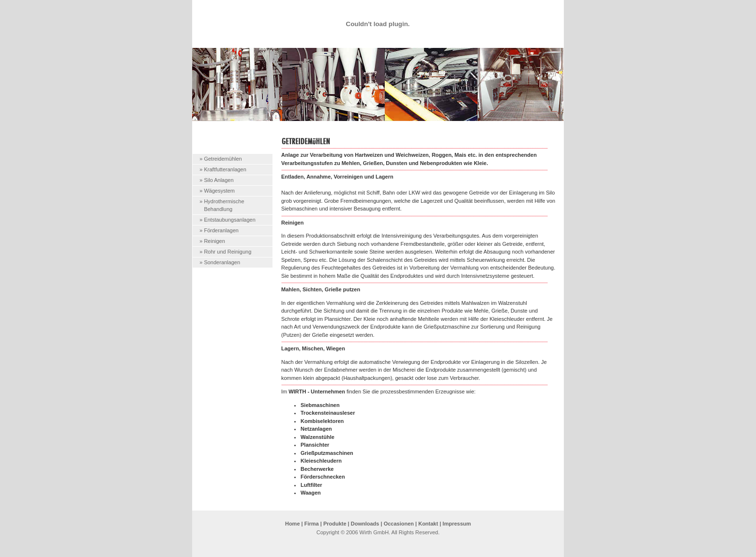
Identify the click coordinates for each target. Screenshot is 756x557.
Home (293, 524)
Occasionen (399, 524)
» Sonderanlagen (220, 262)
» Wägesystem (217, 191)
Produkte (335, 524)
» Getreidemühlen (220, 159)
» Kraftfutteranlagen (223, 169)
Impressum (457, 524)
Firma (312, 524)
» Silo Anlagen (216, 180)
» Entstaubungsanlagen (227, 220)
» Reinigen (212, 241)
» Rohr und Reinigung (225, 252)
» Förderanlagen (219, 230)
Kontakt (428, 524)
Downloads (365, 524)
